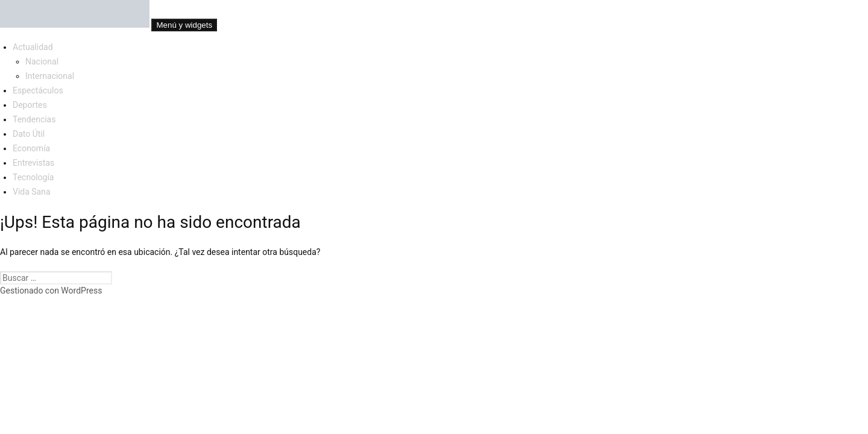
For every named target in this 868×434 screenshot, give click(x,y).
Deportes (30, 105)
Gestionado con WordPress (51, 291)
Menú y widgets (184, 25)
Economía (31, 148)
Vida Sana (32, 192)
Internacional (50, 76)
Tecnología (33, 177)
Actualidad (33, 47)
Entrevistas (33, 163)
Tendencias (34, 119)
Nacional (42, 61)
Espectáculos (38, 90)
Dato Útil (29, 134)
